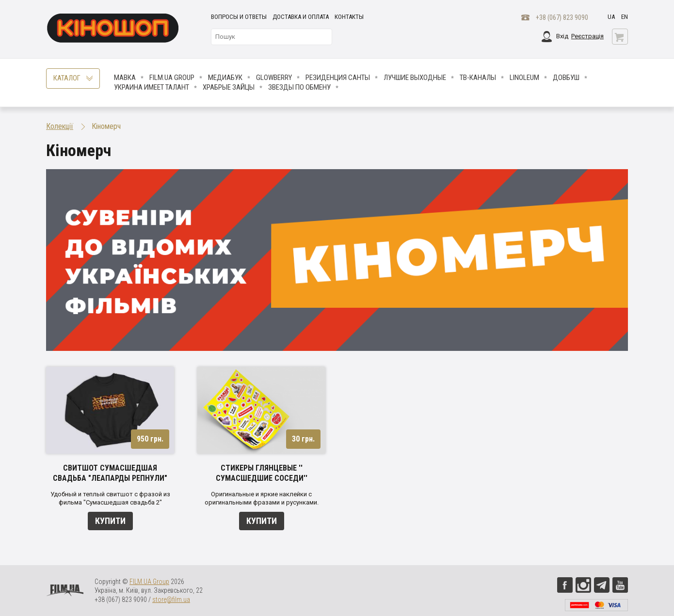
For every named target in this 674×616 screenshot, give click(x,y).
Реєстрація (587, 36)
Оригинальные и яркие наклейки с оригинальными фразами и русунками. (262, 498)
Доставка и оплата (301, 17)
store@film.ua (171, 600)
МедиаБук (225, 78)
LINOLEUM (524, 78)
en (625, 17)
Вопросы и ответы (239, 17)
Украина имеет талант (152, 87)
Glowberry (274, 78)
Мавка (125, 78)
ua (611, 17)
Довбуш (566, 78)
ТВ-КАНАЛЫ (478, 78)
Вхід (562, 36)
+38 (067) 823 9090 (562, 17)
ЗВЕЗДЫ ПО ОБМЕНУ (299, 87)
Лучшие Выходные (415, 78)
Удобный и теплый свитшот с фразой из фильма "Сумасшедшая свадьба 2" (110, 498)
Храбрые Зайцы (229, 87)
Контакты (349, 17)
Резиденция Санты (338, 78)
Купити (110, 521)
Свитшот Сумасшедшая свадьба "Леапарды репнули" (110, 473)
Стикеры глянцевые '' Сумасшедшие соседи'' (262, 473)
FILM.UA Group (172, 78)
